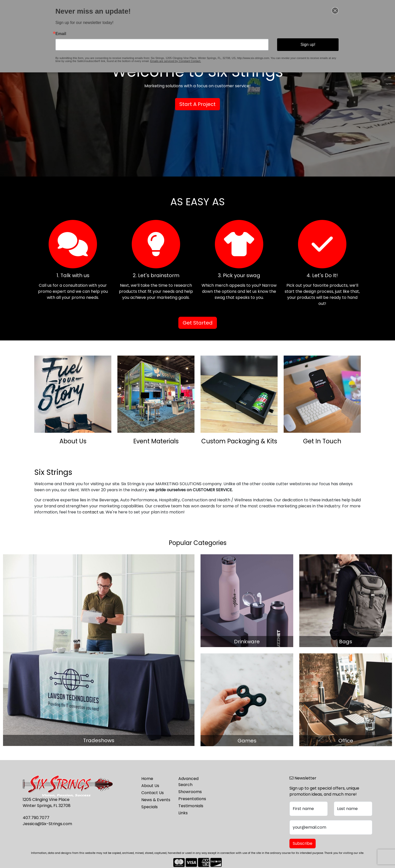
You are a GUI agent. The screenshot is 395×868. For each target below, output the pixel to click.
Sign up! (294, 44)
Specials (150, 807)
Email (78, 34)
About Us (73, 441)
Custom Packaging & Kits (239, 441)
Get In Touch (322, 441)
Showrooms (190, 792)
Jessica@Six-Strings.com (47, 824)
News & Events (156, 800)
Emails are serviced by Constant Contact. (178, 58)
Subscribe (303, 843)
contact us (93, 512)
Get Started (198, 323)
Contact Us (153, 793)
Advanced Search (188, 782)
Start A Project (197, 104)
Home (147, 779)
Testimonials (191, 806)
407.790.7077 (36, 818)
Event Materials (156, 441)
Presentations (192, 799)
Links (183, 813)
